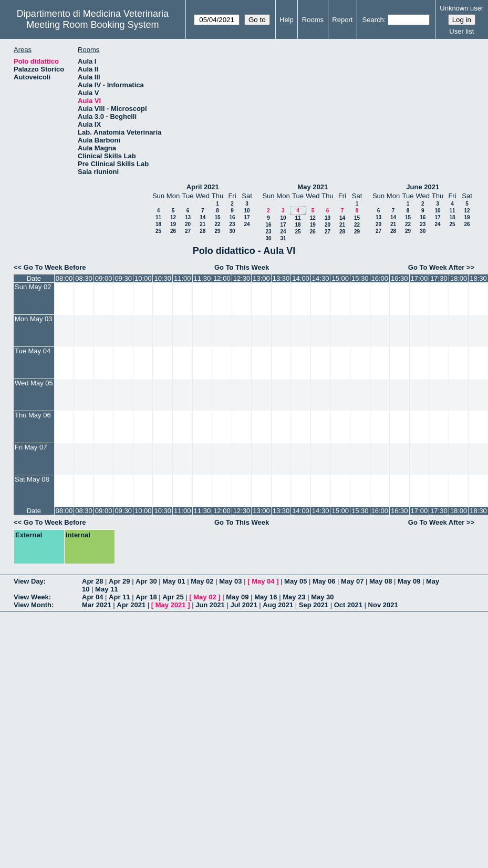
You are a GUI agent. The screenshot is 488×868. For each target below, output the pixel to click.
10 (247, 211)
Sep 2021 (314, 605)
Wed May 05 (34, 383)
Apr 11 (119, 597)
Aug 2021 (278, 605)
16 (232, 217)
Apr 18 (146, 597)
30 (232, 231)
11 (158, 217)
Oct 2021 (348, 605)
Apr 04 (92, 597)
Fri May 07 (31, 447)
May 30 (322, 597)
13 (188, 217)
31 (283, 238)
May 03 (230, 581)
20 (188, 224)
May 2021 (313, 187)
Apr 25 (173, 597)
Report (342, 20)
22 (217, 224)
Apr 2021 (131, 605)
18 (158, 224)
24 (247, 224)
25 (158, 231)
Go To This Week (242, 267)
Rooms (313, 20)
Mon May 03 (34, 319)
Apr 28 (92, 581)
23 (232, 224)
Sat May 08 (32, 479)
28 (203, 231)
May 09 (409, 581)
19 (173, 224)
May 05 (295, 581)
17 (247, 217)
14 (203, 217)
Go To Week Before (55, 267)
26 (173, 231)
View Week (31, 597)
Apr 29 (119, 581)
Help (287, 20)
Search (373, 20)
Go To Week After (436, 267)
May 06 (324, 581)
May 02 (202, 581)
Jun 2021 (210, 605)
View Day (29, 581)
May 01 (174, 581)
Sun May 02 (33, 287)
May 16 (266, 597)
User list (461, 31)
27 (188, 231)
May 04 (263, 581)
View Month (33, 605)
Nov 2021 (383, 605)
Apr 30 (146, 581)
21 (203, 224)
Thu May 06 (33, 415)
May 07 (352, 581)
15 (217, 217)
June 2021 (423, 187)
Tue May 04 (33, 351)
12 (173, 217)
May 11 (106, 589)
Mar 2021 (97, 605)
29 (217, 231)
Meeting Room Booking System (92, 25)
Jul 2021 (243, 605)
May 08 (381, 581)
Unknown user (461, 8)
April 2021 (203, 187)
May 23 (294, 597)
